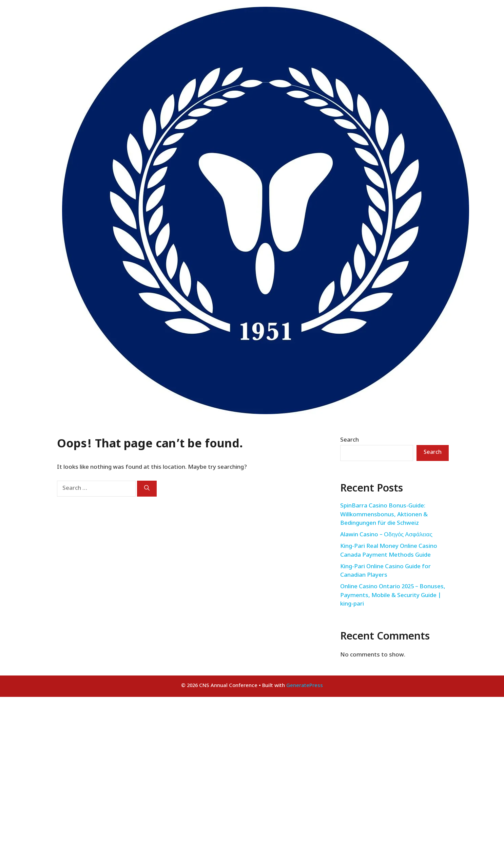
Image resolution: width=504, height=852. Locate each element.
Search (350, 440)
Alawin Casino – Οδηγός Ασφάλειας (386, 535)
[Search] (147, 489)
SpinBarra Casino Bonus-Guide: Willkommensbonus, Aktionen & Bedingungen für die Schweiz (384, 515)
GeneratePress (305, 686)
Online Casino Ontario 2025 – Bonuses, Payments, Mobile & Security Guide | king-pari (393, 596)
